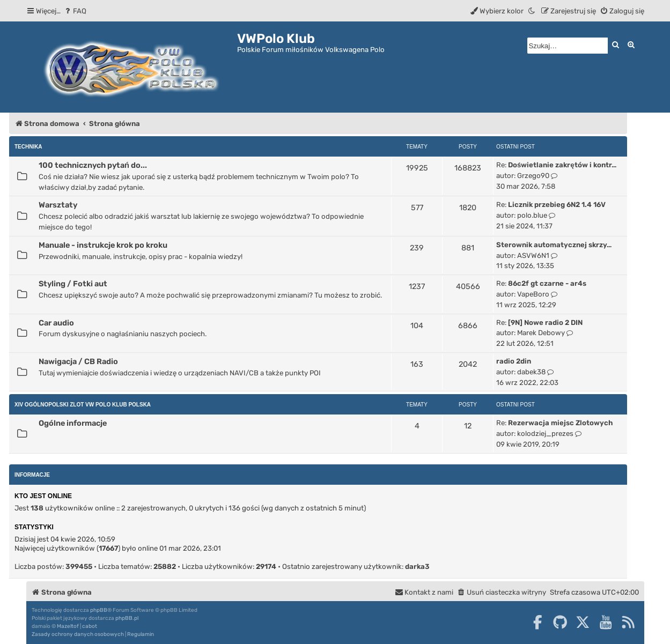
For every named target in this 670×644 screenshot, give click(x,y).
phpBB (99, 610)
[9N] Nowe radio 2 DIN (545, 323)
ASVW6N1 (533, 256)
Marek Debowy (541, 333)
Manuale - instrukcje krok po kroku (103, 245)
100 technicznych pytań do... (93, 165)
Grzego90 (533, 176)
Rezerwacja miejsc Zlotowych (560, 423)
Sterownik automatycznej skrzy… (554, 245)
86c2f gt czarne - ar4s (547, 283)
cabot (90, 626)
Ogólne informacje (73, 423)
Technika (28, 147)
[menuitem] (75, 11)
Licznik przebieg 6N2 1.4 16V (557, 205)
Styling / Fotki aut (73, 284)
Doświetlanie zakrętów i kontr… (562, 165)
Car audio (56, 323)
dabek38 (531, 372)
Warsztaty (58, 205)
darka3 (417, 567)
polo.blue (532, 215)
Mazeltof (68, 626)
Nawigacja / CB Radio (78, 361)
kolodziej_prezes (545, 434)
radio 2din (514, 361)
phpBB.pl (127, 618)
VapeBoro (533, 294)
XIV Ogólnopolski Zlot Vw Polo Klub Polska (83, 405)
